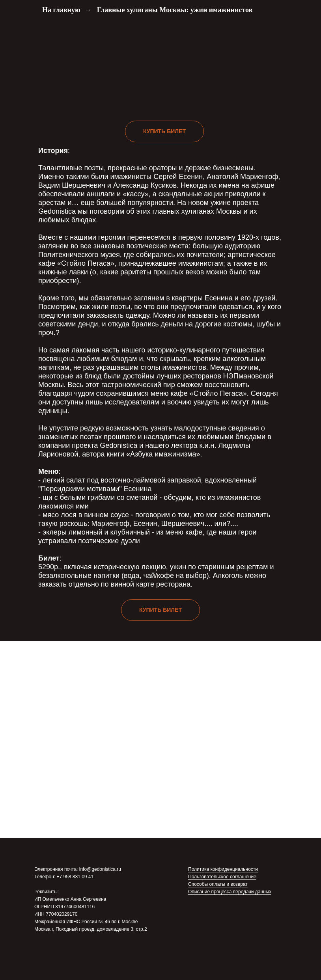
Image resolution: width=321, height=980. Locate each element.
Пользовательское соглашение (222, 877)
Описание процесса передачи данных (230, 892)
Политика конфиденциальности (223, 869)
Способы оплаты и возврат (218, 884)
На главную (61, 10)
